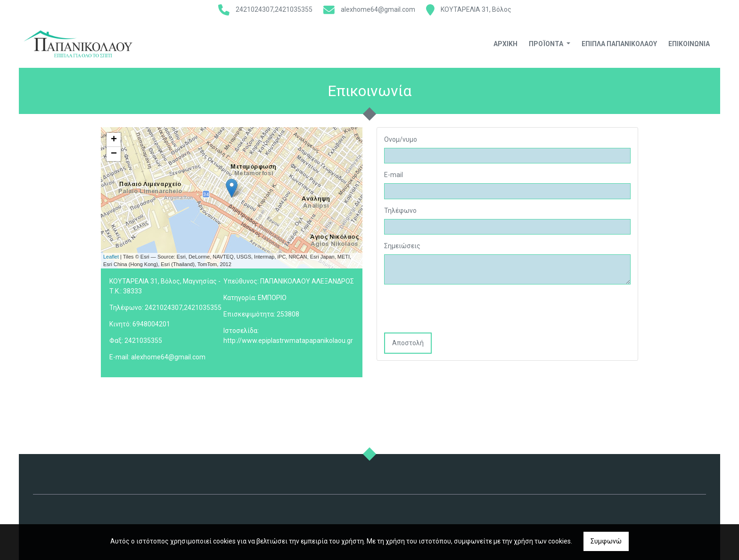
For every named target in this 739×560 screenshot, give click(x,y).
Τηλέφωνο (400, 211)
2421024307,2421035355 (274, 9)
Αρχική (505, 44)
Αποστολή (408, 343)
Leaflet (111, 257)
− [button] (114, 154)
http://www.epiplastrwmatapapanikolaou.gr (288, 341)
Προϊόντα (547, 44)
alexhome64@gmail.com (378, 9)
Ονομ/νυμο (401, 139)
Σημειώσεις (402, 246)
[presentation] (456, 309)
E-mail (394, 175)
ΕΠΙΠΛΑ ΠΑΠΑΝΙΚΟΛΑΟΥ (619, 44)
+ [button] (114, 140)
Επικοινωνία (689, 44)
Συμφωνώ (606, 541)
